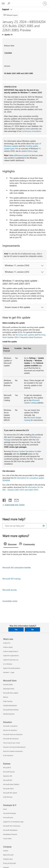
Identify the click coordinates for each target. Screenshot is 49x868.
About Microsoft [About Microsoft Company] (8, 855)
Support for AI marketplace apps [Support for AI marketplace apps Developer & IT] (13, 822)
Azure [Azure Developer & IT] (5, 809)
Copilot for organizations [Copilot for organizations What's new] (11, 656)
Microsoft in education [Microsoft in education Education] (10, 726)
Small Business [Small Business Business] (8, 797)
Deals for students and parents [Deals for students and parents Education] (13, 751)
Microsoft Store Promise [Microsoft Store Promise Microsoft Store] (11, 710)
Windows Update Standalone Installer (26, 451)
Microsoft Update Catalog (32, 401)
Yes (16, 630)
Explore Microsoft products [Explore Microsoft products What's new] (12, 668)
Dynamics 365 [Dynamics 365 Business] (8, 776)
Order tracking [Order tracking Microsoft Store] (8, 701)
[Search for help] (9, 3)
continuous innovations (32, 131)
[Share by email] (15, 500)
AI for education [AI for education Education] (8, 755)
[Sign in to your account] (45, 4)
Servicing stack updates (25, 335)
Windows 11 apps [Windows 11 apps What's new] (9, 672)
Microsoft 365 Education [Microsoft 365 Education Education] (11, 739)
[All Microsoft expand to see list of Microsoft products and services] (3, 4)
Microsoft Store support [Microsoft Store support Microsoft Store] (11, 693)
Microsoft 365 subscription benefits (17, 567)
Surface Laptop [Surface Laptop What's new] (8, 647)
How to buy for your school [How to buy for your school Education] (12, 743)
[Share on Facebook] (4, 500)
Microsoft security (10, 590)
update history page (29, 151)
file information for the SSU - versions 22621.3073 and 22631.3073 (23, 488)
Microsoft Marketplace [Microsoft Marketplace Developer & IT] (10, 830)
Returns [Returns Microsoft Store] (6, 697)
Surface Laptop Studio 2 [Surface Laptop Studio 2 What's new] (11, 651)
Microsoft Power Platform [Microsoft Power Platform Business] (11, 784)
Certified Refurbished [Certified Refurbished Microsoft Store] (10, 705)
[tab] (11, 545)
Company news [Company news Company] (8, 859)
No (32, 630)
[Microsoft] (24, 2)
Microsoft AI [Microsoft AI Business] (7, 768)
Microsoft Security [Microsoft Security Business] (9, 772)
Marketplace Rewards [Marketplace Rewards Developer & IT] (10, 834)
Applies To (8, 35)
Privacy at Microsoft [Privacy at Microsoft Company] (9, 863)
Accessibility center (10, 601)
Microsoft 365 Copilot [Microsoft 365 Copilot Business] (10, 793)
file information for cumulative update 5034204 (23, 479)
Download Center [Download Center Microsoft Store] (9, 689)
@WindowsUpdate (22, 155)
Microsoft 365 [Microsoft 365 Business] (8, 780)
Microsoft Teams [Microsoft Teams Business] (8, 789)
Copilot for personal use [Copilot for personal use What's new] (11, 660)
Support (6, 9)
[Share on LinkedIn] (9, 500)
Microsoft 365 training (11, 579)
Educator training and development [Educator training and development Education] (14, 747)
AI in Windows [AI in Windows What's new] (8, 664)
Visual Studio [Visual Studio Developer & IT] (7, 838)
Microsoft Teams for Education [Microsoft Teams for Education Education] (13, 734)
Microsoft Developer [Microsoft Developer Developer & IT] (10, 813)
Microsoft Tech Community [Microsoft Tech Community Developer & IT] (12, 826)
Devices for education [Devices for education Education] (10, 730)
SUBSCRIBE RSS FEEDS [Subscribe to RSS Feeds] (15, 505)
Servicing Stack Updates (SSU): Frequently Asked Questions (24, 336)
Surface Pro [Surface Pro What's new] (7, 643)
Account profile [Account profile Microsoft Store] (8, 684)
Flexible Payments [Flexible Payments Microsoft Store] (9, 714)
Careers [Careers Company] (6, 851)
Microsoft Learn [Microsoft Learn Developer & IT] (8, 817)
